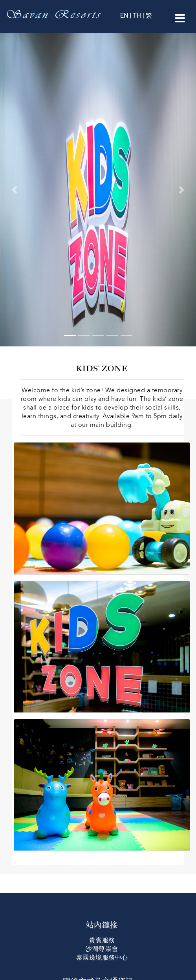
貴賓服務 (102, 940)
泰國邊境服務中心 (102, 957)
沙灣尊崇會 (102, 949)
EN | (126, 15)
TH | (138, 15)
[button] (15, 190)
